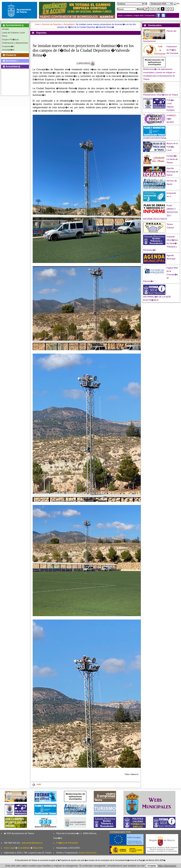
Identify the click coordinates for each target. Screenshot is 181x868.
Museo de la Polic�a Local (172, 147)
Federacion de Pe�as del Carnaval (172, 50)
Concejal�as (8, 50)
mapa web (139, 15)
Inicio (38, 24)
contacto (128, 15)
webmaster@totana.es (32, 843)
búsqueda (150, 15)
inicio (121, 15)
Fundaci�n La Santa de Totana (172, 159)
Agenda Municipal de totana (172, 172)
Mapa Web (38, 848)
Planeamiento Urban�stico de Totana (161, 95)
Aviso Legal (9, 848)
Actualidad (69, 24)
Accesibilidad (24, 848)
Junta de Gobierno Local (13, 33)
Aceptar (152, 866)
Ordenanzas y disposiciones (15, 43)
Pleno (5, 36)
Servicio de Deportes (52, 24)
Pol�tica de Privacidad (67, 843)
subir (37, 784)
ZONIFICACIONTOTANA (155, 138)
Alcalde (5, 29)
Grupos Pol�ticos (10, 39)
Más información (167, 866)
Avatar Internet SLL (88, 853)
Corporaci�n (8, 46)
